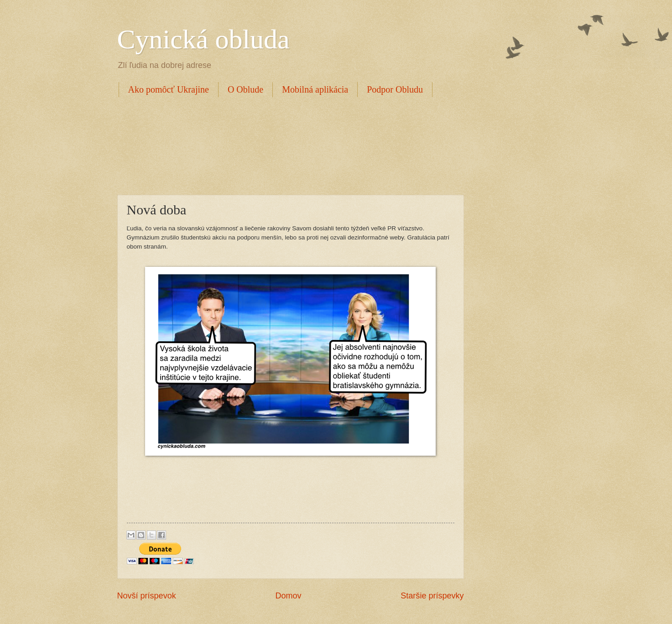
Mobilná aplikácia (315, 89)
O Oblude (245, 89)
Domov (288, 596)
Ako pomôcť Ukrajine (169, 89)
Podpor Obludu (395, 89)
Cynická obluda (203, 39)
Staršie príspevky (432, 596)
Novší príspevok (147, 596)
